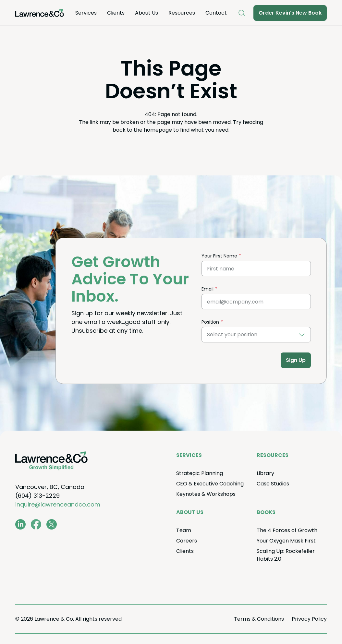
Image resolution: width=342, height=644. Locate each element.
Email (208, 289)
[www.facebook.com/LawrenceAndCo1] (36, 524)
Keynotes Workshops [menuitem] (206, 494)
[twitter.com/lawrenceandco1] (52, 524)
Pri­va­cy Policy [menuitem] (309, 619)
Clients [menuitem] (116, 13)
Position (210, 322)
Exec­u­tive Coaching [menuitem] (210, 484)
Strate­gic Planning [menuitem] (200, 473)
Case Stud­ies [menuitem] (273, 484)
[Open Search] (242, 13)
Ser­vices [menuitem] (86, 13)
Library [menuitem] (265, 473)
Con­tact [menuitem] (216, 13)
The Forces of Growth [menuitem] (287, 530)
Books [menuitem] (266, 512)
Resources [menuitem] (182, 13)
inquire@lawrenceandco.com (58, 504)
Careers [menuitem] (187, 541)
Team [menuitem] (184, 530)
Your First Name (219, 256)
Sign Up (296, 360)
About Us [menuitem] (147, 13)
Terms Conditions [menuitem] (259, 619)
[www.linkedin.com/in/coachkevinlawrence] (20, 524)
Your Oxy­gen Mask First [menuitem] (286, 541)
